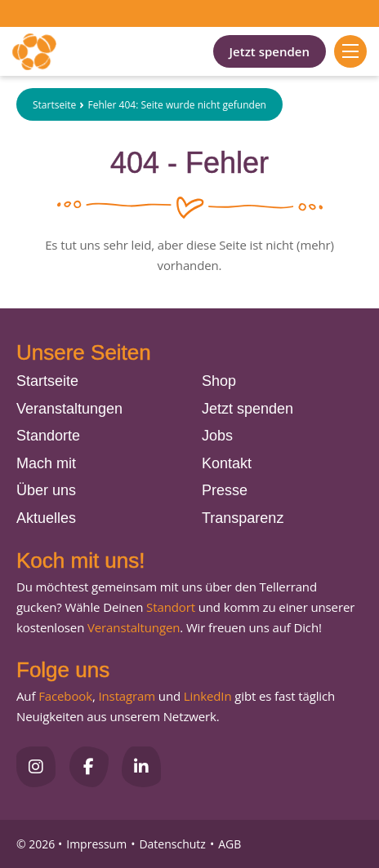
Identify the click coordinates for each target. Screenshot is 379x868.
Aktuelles (46, 518)
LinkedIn (206, 696)
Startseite (54, 105)
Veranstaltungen (69, 409)
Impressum (96, 844)
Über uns (46, 490)
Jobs (217, 436)
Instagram (127, 696)
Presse (225, 490)
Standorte (48, 436)
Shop (219, 381)
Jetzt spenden (270, 51)
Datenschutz (172, 844)
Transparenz (243, 518)
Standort (171, 607)
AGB (230, 844)
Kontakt (227, 463)
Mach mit (46, 463)
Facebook (65, 696)
